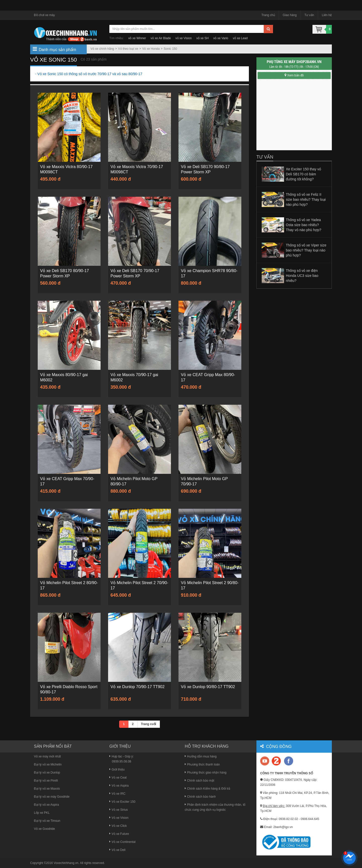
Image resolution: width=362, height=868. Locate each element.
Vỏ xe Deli (117, 850)
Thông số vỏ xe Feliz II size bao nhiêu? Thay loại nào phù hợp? (306, 199)
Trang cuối (149, 724)
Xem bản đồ (294, 75)
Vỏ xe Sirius (119, 810)
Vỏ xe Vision (119, 818)
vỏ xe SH (202, 38)
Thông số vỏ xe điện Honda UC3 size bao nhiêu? (302, 276)
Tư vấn (309, 15)
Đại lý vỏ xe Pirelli (46, 781)
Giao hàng (290, 15)
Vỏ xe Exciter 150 (122, 802)
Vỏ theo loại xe (128, 49)
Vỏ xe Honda (151, 49)
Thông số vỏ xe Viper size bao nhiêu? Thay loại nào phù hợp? (306, 250)
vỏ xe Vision (184, 38)
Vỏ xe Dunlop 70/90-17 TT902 (138, 687)
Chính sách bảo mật (199, 781)
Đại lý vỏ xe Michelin (48, 764)
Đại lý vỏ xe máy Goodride (52, 797)
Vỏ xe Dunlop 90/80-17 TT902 (208, 687)
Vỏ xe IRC (117, 794)
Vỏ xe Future (119, 834)
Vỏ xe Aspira (119, 786)
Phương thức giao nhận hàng (206, 773)
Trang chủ (268, 15)
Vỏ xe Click (118, 826)
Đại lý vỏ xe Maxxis (47, 789)
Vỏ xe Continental (122, 842)
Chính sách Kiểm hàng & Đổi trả (208, 789)
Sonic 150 (170, 49)
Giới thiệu (117, 770)
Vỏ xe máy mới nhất (47, 756)
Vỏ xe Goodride (44, 829)
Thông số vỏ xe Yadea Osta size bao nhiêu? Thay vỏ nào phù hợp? (304, 225)
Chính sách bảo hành (200, 797)
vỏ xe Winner (137, 38)
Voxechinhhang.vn (66, 863)
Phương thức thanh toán (202, 764)
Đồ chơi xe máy (44, 15)
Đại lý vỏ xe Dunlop (47, 773)
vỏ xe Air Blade (161, 38)
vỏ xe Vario (221, 38)
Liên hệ (327, 15)
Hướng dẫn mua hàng (201, 756)
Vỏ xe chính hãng (102, 49)
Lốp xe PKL (42, 813)
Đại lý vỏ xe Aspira (46, 805)
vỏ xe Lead (240, 38)
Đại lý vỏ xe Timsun (47, 821)
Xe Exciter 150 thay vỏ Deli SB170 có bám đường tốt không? (303, 174)
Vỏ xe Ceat (118, 778)
